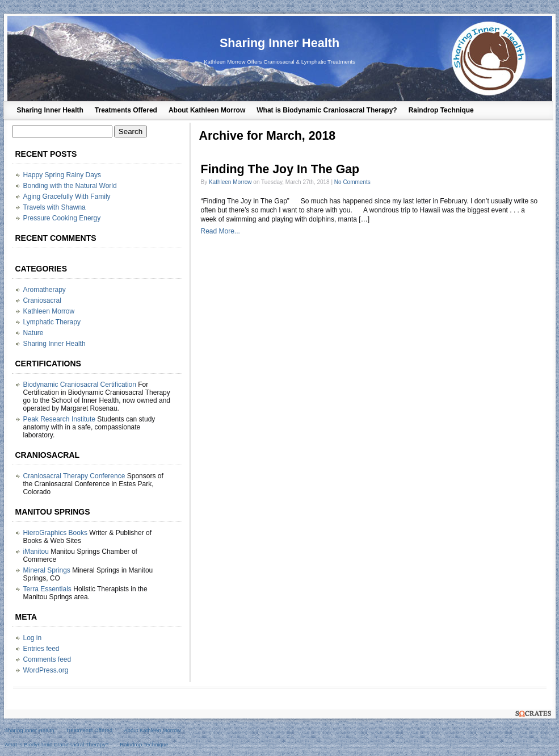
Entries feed (41, 649)
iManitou (36, 552)
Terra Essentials (47, 589)
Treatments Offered (126, 110)
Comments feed (47, 659)
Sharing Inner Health (279, 43)
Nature (33, 333)
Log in (33, 638)
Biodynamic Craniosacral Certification (80, 385)
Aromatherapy (45, 290)
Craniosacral (42, 300)
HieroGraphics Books (55, 533)
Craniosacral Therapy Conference (74, 476)
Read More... (220, 231)
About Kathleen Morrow (207, 110)
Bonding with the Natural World (70, 186)
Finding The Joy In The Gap (280, 169)
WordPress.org (46, 670)
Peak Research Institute (59, 419)
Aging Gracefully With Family (67, 197)
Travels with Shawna (54, 207)
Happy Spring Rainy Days (62, 175)
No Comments (352, 182)
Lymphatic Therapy (52, 322)
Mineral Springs (47, 570)
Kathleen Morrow (230, 182)
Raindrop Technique (441, 110)
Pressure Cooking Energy (62, 218)
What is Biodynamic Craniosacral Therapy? (327, 110)
